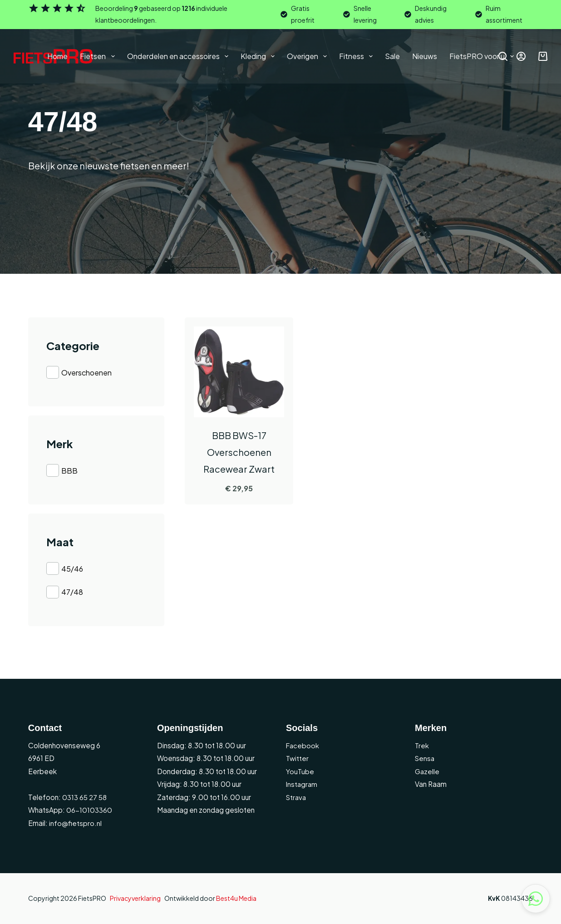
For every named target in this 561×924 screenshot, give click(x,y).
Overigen (309, 56)
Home (57, 56)
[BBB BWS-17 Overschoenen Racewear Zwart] (239, 372)
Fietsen (99, 56)
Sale (392, 56)
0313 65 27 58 (84, 797)
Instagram (302, 784)
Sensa (425, 758)
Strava (297, 797)
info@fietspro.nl (75, 823)
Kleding (259, 56)
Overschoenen (86, 373)
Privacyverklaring (135, 898)
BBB (69, 471)
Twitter (298, 758)
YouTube (300, 771)
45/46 (72, 568)
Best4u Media (236, 898)
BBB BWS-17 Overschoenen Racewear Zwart (239, 452)
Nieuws (425, 56)
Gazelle (428, 771)
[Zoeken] (503, 56)
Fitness (358, 56)
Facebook (303, 745)
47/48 (72, 592)
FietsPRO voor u (483, 56)
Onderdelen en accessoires (180, 56)
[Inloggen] (521, 56)
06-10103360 (89, 810)
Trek (422, 745)
